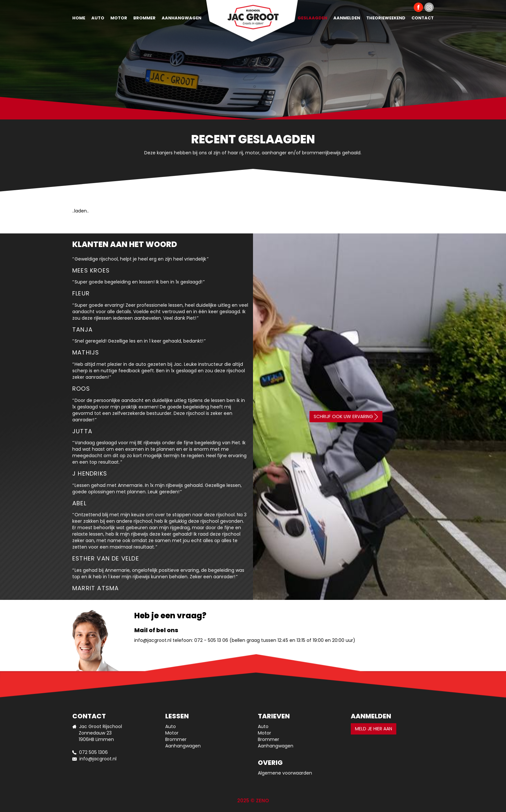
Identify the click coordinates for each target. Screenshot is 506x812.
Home (79, 18)
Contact (423, 18)
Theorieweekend (386, 18)
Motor (119, 18)
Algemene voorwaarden (285, 773)
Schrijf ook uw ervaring (346, 417)
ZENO (263, 801)
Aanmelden (347, 18)
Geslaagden (312, 18)
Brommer (144, 18)
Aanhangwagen (182, 18)
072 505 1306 (93, 752)
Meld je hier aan (374, 729)
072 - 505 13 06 (211, 640)
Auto (98, 18)
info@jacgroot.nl (153, 640)
